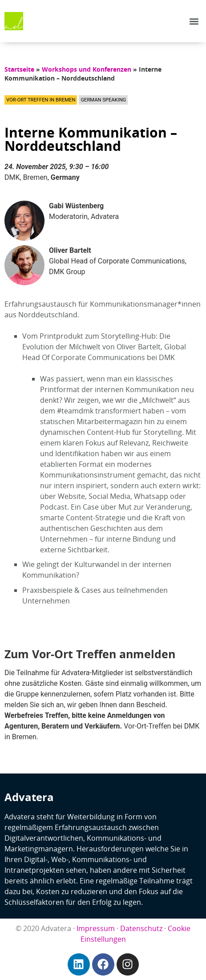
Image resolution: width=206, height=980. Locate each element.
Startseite (19, 69)
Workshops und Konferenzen (87, 69)
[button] (194, 21)
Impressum (96, 928)
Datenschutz (141, 928)
